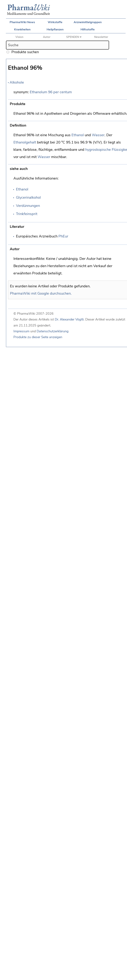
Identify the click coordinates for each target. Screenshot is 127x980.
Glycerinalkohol (28, 197)
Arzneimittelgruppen (88, 22)
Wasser (98, 135)
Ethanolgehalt (25, 142)
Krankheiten (22, 29)
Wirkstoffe (55, 22)
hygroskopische (98, 150)
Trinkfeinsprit (27, 214)
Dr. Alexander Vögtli (69, 319)
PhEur (63, 236)
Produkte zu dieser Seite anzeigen (38, 337)
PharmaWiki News (22, 22)
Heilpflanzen (55, 29)
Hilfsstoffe (88, 29)
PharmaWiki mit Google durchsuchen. (41, 293)
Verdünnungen (28, 206)
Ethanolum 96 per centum (51, 92)
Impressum (21, 331)
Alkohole (17, 82)
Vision (19, 37)
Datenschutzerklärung (53, 331)
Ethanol (78, 135)
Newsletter (101, 37)
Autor (47, 37)
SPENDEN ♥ (74, 37)
